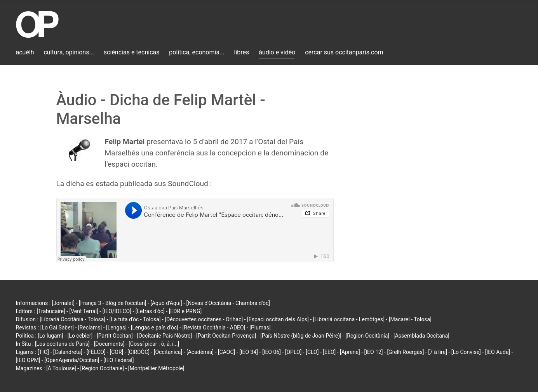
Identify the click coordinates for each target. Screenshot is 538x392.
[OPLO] (293, 352)
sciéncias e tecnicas (132, 52)
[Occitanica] (168, 352)
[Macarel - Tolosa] (410, 319)
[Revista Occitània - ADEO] (214, 328)
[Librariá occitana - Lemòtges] (349, 319)
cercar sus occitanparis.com (344, 52)
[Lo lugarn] (50, 336)
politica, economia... (197, 52)
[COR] (116, 352)
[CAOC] (226, 352)
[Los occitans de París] (62, 344)
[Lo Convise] (466, 352)
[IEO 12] (374, 352)
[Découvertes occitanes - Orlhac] (204, 319)
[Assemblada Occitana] (421, 336)
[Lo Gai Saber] (57, 328)
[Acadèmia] (200, 352)
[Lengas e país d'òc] (155, 328)
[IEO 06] (272, 352)
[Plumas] (260, 328)
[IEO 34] (249, 352)
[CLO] (312, 352)
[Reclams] (90, 328)
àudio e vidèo (277, 52)
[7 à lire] (438, 352)
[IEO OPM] (28, 360)
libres (242, 52)
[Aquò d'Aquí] (166, 303)
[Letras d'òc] (150, 311)
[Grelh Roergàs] (405, 352)
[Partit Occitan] (115, 336)
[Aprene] (350, 352)
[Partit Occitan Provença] (226, 336)
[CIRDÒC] (138, 352)
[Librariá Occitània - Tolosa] (72, 319)
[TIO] (43, 352)
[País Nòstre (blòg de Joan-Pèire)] (301, 336)
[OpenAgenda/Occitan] (72, 360)
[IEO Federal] (118, 360)
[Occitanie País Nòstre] (164, 336)
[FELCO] (96, 352)
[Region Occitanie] (102, 368)
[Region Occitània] (368, 336)
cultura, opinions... (69, 52)
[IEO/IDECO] (117, 311)
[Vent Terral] (84, 311)
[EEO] (329, 352)
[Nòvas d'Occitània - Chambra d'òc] (228, 303)
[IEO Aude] (498, 352)
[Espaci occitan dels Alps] (278, 319)
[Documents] (109, 344)
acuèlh (25, 52)
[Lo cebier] (80, 336)
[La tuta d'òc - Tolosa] (135, 319)
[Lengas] (116, 328)
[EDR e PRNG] (185, 311)
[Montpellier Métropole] (156, 368)
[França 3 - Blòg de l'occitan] (113, 303)
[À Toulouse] (61, 368)
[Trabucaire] (51, 311)
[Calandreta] (68, 352)
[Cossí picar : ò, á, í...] (154, 344)
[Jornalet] (64, 303)
